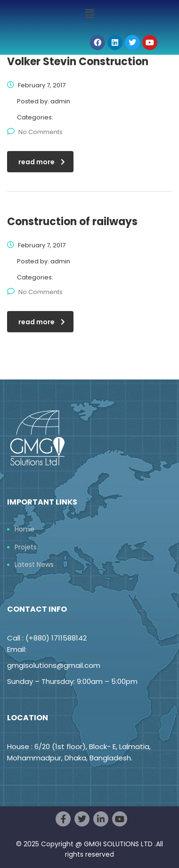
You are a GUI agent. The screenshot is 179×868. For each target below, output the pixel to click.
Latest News (34, 565)
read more (42, 162)
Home (24, 530)
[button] (89, 14)
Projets (26, 548)
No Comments (35, 132)
